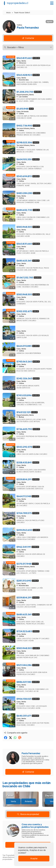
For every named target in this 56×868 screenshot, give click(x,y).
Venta (13, 801)
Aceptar (34, 859)
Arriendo (29, 801)
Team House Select (22, 13)
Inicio (9, 13)
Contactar (28, 38)
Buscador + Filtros (28, 47)
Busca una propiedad (28, 814)
